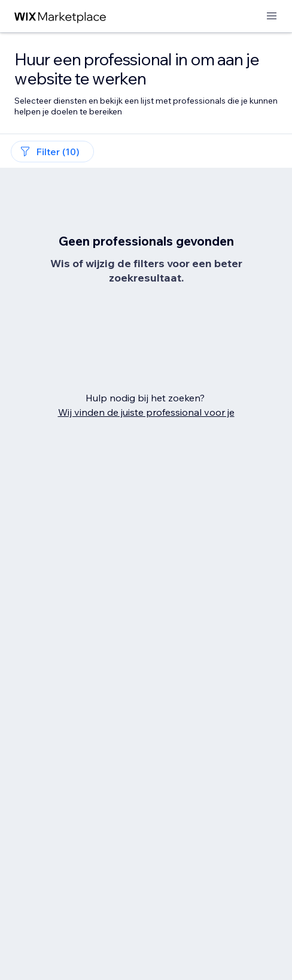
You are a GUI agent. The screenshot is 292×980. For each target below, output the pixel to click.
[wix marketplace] (60, 16)
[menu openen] (272, 16)
